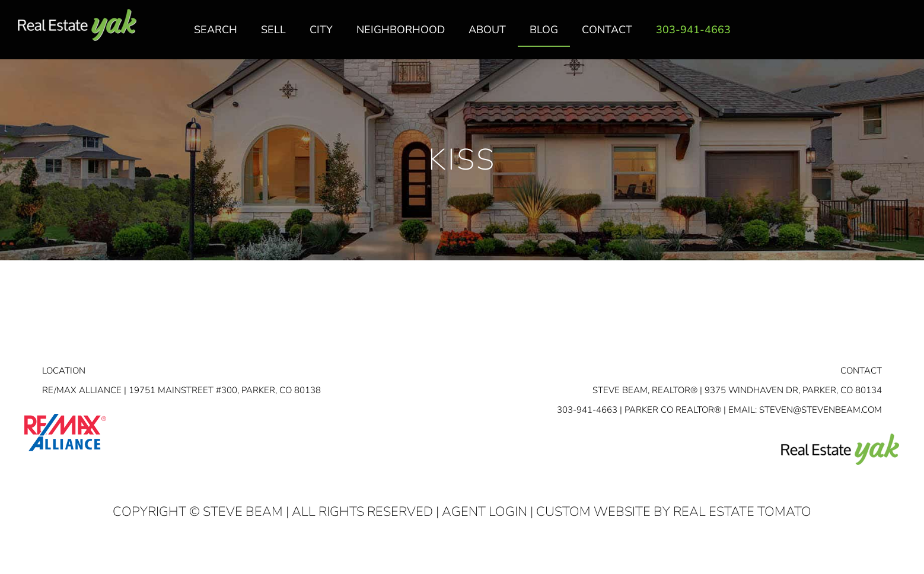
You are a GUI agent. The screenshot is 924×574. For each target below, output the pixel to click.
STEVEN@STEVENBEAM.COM (821, 410)
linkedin (878, 36)
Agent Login (485, 512)
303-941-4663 (587, 410)
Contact (861, 371)
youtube (902, 36)
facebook (855, 36)
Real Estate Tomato (742, 512)
